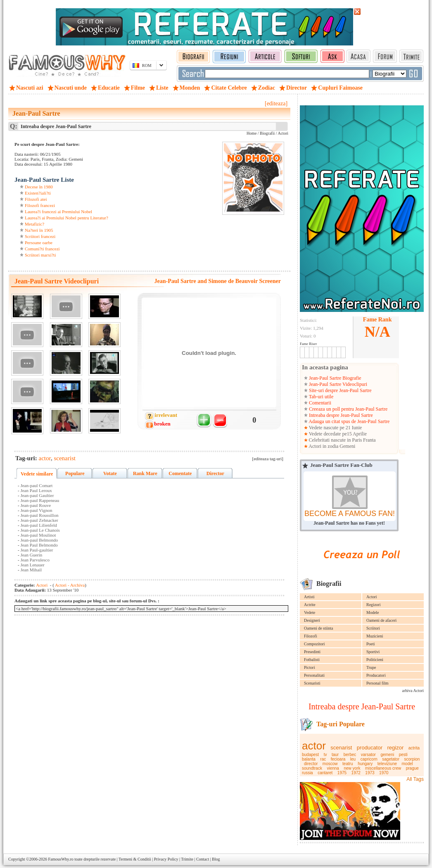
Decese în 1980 (39, 187)
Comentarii (319, 403)
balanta (309, 759)
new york (352, 768)
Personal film (377, 683)
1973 (370, 773)
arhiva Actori (413, 691)
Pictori (310, 667)
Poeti (371, 644)
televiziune (387, 764)
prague (412, 768)
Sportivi (373, 652)
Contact (203, 859)
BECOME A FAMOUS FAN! (350, 514)
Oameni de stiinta (319, 628)
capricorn (369, 759)
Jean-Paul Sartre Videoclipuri (337, 384)
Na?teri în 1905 (39, 230)
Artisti (309, 597)
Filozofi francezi (40, 205)
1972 (356, 773)
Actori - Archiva (69, 585)
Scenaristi (312, 683)
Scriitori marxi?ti (40, 255)
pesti (403, 755)
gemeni (387, 755)
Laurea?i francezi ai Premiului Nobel (58, 212)
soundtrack (312, 768)
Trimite (187, 859)
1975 (342, 773)
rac (323, 759)
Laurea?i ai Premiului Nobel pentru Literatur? (66, 218)
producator (370, 748)
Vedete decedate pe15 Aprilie (337, 434)
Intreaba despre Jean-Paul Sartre (340, 415)
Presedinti (312, 652)
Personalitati (314, 675)
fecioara (338, 759)
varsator (368, 755)
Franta (369, 440)
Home (252, 133)
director (311, 764)
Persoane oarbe (39, 243)
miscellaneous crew (383, 768)
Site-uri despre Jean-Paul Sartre (340, 390)
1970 (384, 773)
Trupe (371, 667)
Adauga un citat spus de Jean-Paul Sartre (349, 421)
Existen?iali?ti (38, 193)
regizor (396, 748)
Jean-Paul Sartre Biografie (335, 378)
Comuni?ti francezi (42, 249)
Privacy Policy (166, 859)
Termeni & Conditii (135, 859)
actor (314, 746)
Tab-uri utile (320, 397)
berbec (350, 755)
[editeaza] (276, 103)
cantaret (325, 773)
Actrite (310, 605)
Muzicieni (375, 636)
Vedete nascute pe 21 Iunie (335, 428)
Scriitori (373, 628)
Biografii (267, 133)
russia (307, 773)
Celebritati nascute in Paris (336, 440)
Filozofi (311, 636)
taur (335, 755)
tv (325, 755)
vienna (333, 768)
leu (353, 759)
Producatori (376, 675)
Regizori (373, 605)
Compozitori (315, 644)
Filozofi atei (36, 199)
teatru (348, 764)
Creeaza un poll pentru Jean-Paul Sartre (348, 409)
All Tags (415, 779)
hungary (365, 764)
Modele (373, 612)
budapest (310, 755)
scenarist (341, 748)
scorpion (412, 759)
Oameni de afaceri (381, 620)
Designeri (312, 620)
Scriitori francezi (40, 236)
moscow (330, 764)
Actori (372, 597)
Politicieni (375, 660)
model (407, 764)
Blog (216, 859)
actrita (414, 748)
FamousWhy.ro (61, 859)
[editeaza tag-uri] (268, 459)
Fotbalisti (312, 660)
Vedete (310, 612)
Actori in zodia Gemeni (331, 446)
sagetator (391, 759)
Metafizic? (34, 224)
